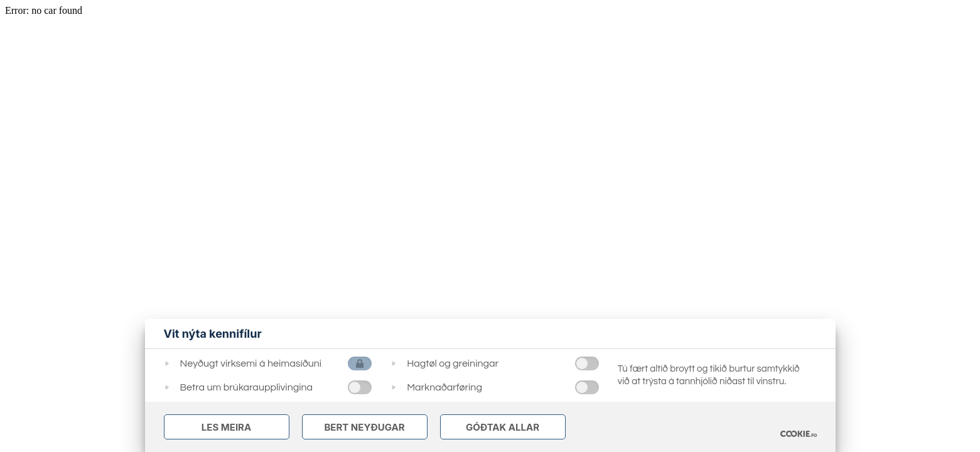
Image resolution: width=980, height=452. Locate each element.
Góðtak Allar (503, 427)
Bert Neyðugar (364, 427)
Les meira (226, 427)
